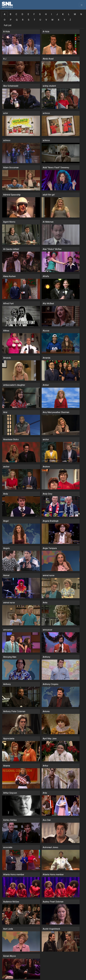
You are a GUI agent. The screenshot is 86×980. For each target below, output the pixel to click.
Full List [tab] (8, 25)
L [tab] (69, 14)
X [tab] (59, 20)
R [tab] (23, 20)
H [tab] (46, 14)
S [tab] (29, 20)
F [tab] (34, 14)
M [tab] (75, 14)
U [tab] (40, 20)
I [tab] (52, 14)
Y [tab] (64, 20)
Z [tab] (70, 20)
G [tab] (40, 14)
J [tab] (57, 14)
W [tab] (52, 20)
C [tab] (16, 14)
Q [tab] (17, 20)
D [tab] (22, 14)
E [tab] (28, 14)
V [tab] (46, 20)
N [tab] (81, 14)
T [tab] (34, 20)
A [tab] (5, 14)
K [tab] (63, 14)
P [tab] (11, 20)
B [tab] (10, 14)
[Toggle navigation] (82, 5)
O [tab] (5, 20)
